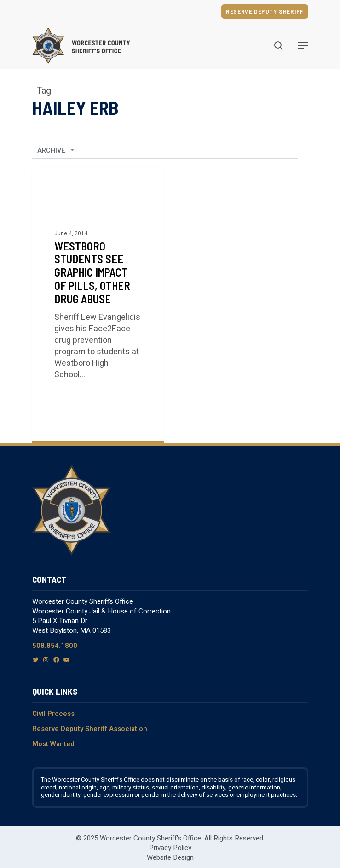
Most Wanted (53, 744)
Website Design (170, 857)
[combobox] (56, 151)
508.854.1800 (55, 646)
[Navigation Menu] (303, 45)
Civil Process (53, 714)
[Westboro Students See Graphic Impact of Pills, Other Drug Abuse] (98, 304)
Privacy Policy (170, 848)
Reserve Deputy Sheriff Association (90, 729)
